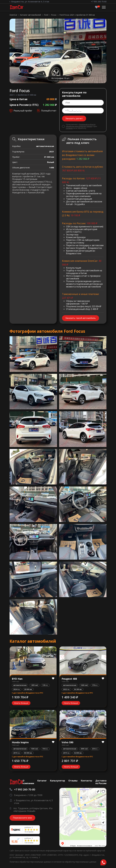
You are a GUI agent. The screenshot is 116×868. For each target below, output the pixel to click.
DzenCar (14, 15)
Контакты (86, 781)
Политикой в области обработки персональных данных (81, 125)
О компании (28, 782)
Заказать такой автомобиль (81, 318)
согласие (69, 128)
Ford (46, 15)
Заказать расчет (74, 118)
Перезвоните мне (22, 818)
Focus (54, 15)
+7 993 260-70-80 (99, 2)
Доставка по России (101, 782)
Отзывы (73, 781)
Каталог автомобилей (31, 15)
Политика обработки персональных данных (31, 862)
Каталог (42, 781)
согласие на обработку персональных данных (75, 862)
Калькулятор (58, 781)
